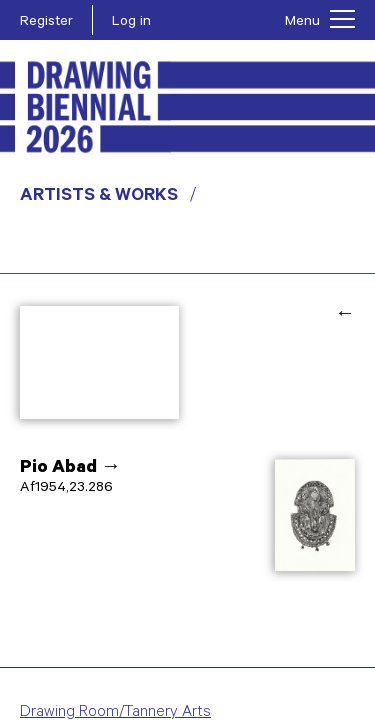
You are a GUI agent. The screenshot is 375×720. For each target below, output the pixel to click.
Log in (131, 23)
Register (46, 23)
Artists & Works (99, 197)
